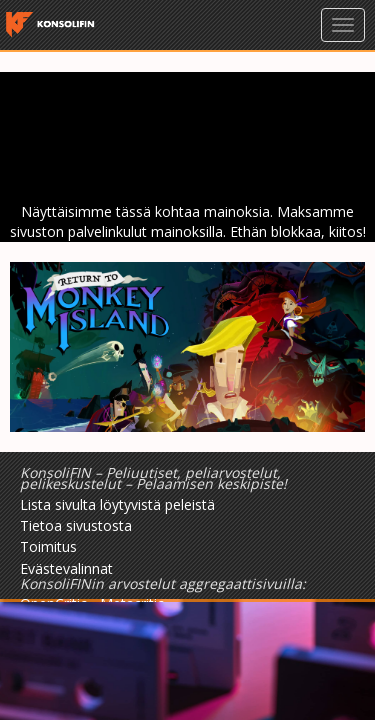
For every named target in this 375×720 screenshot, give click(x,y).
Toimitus (48, 546)
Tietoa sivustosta (76, 525)
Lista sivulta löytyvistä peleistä (117, 504)
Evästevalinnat (66, 568)
